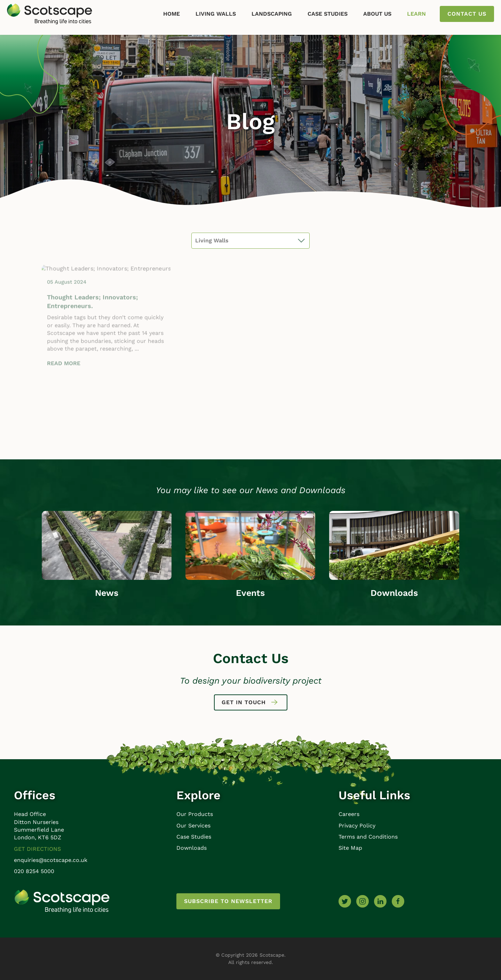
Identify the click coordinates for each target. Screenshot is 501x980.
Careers (349, 814)
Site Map (350, 848)
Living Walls (216, 14)
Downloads (394, 593)
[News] (107, 545)
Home (172, 14)
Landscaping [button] (272, 14)
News (107, 593)
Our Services (193, 826)
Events (250, 593)
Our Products (195, 814)
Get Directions (37, 849)
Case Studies (328, 14)
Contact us (467, 14)
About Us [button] (377, 14)
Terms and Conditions (368, 837)
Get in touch (251, 702)
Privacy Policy (357, 826)
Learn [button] (416, 14)
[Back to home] (50, 14)
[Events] (250, 545)
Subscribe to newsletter (228, 901)
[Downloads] (394, 545)
